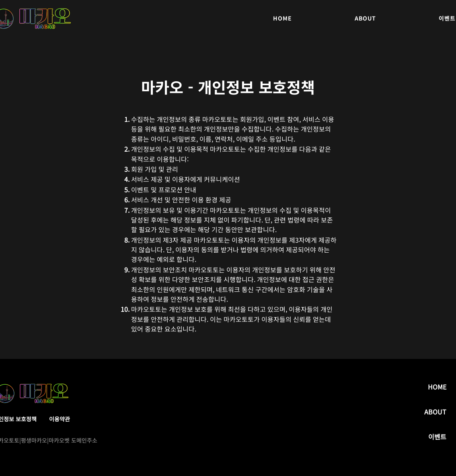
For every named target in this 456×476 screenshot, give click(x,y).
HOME (437, 387)
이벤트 (437, 437)
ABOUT (435, 412)
